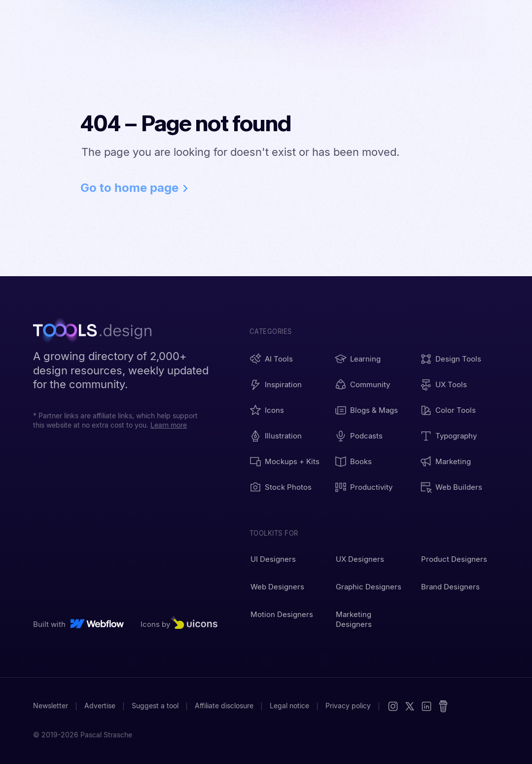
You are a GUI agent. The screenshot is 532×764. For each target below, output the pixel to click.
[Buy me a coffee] (443, 706)
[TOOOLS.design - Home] (97, 331)
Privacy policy (348, 706)
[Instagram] (393, 706)
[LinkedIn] (426, 706)
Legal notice (289, 706)
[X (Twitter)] (410, 706)
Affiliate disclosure (224, 706)
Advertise (100, 706)
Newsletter (51, 706)
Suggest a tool (155, 706)
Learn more (169, 425)
